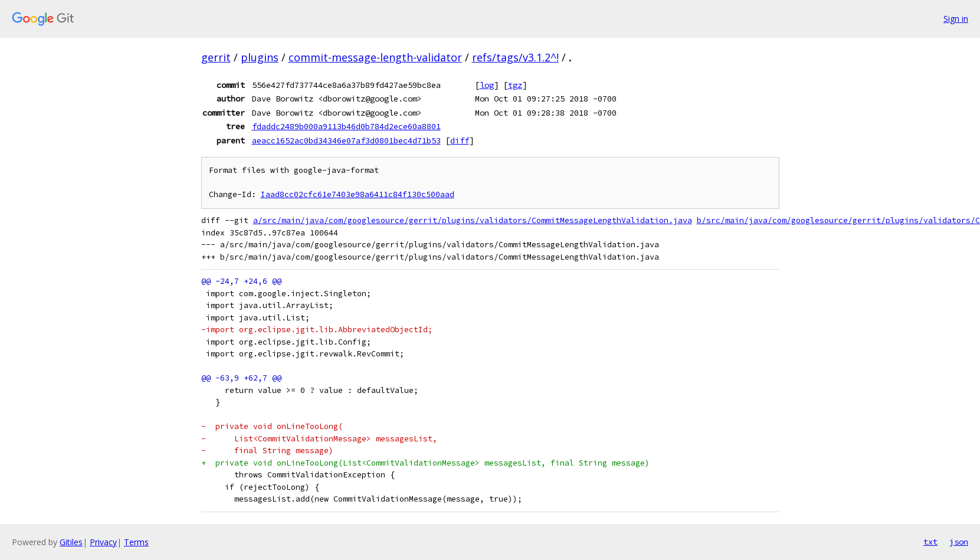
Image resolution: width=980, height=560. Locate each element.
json (959, 542)
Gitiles (71, 542)
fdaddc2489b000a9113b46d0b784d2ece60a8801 (346, 126)
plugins (260, 57)
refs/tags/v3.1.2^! (515, 57)
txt (930, 542)
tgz (515, 85)
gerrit (216, 57)
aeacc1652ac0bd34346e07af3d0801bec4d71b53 (346, 140)
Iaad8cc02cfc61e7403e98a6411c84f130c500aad (358, 194)
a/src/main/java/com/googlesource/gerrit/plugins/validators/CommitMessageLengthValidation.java (473, 220)
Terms (136, 542)
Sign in (956, 19)
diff (460, 140)
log (487, 85)
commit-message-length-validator (375, 57)
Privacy (103, 542)
